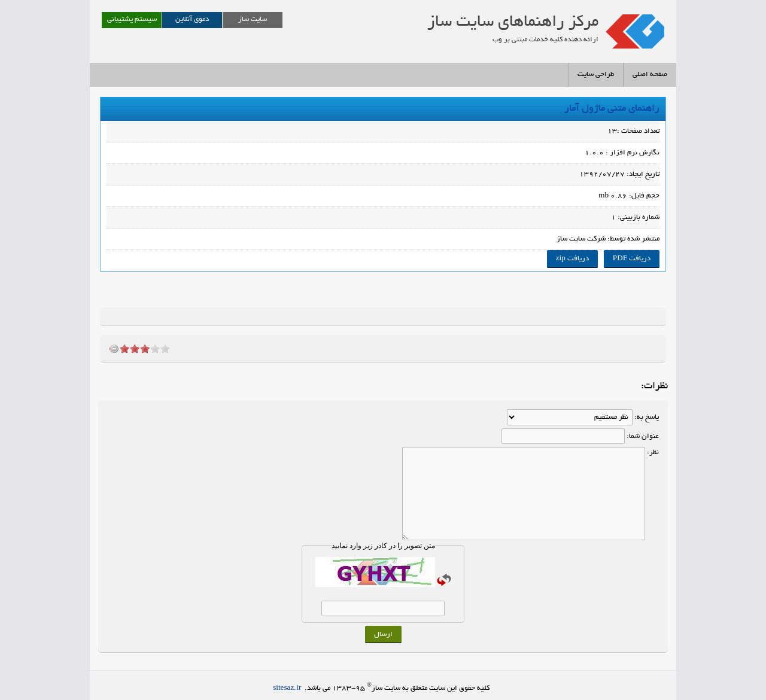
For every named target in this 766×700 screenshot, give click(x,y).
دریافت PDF (632, 259)
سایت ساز (253, 19)
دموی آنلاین (192, 19)
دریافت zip (572, 259)
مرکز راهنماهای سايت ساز (513, 23)
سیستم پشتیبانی (132, 19)
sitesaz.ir (287, 688)
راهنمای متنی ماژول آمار (611, 109)
